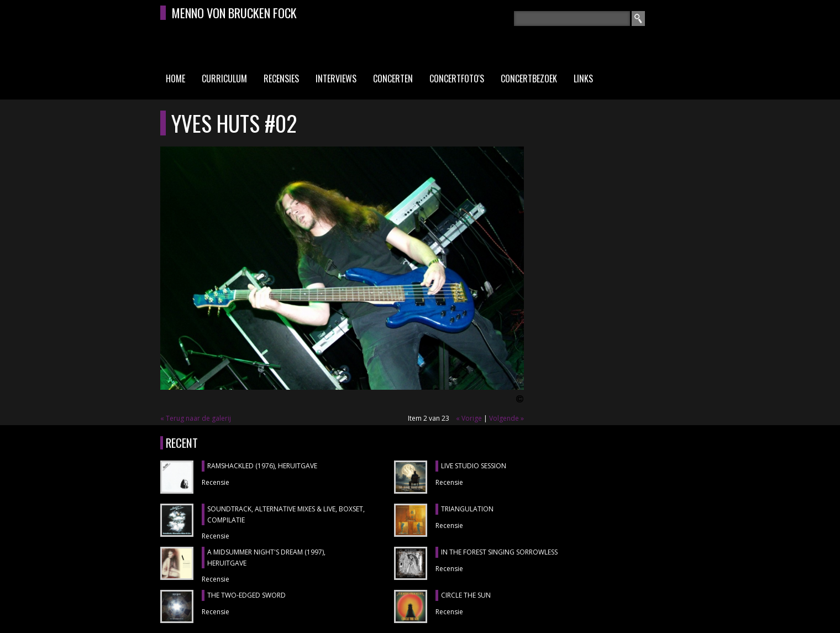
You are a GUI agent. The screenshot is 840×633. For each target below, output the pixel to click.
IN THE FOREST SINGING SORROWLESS (499, 552)
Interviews (336, 79)
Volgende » (506, 418)
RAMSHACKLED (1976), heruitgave (262, 466)
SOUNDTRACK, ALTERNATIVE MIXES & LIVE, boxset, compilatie (286, 514)
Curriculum (224, 79)
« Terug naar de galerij (196, 418)
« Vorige (469, 418)
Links (583, 79)
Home (175, 79)
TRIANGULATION (467, 509)
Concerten (393, 79)
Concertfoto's (457, 79)
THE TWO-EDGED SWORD (246, 595)
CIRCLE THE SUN (466, 595)
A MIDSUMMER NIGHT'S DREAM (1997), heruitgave (266, 558)
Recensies (281, 79)
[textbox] (572, 19)
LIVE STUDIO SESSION (474, 466)
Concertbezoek (529, 79)
